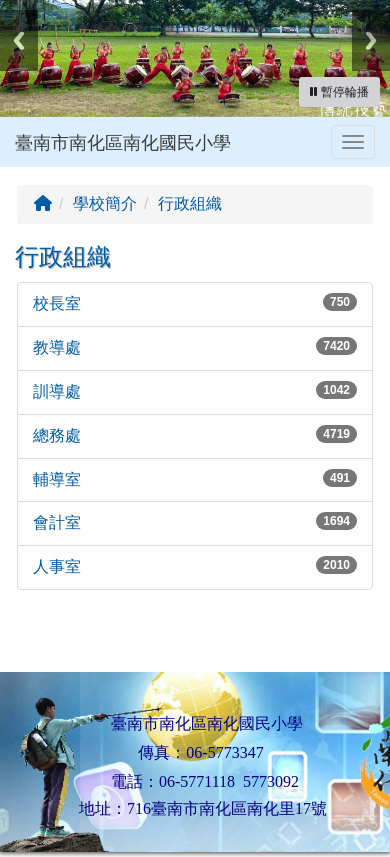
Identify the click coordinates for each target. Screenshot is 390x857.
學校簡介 (105, 203)
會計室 (57, 522)
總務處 (57, 435)
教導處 (57, 347)
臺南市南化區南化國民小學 (123, 143)
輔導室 (57, 479)
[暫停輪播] (339, 92)
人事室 (57, 566)
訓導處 (57, 391)
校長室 (57, 303)
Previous (19, 40)
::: (19, 173)
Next (371, 40)
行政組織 (190, 203)
